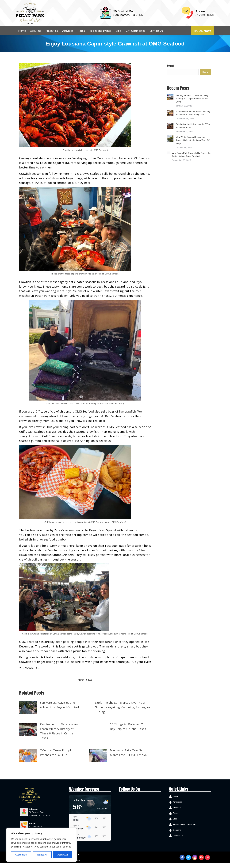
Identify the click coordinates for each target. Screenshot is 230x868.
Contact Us (178, 836)
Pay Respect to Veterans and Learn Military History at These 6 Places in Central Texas (60, 731)
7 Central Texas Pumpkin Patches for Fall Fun (57, 753)
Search (171, 66)
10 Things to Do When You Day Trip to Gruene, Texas (128, 727)
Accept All (63, 855)
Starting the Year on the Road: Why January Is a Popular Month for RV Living (192, 99)
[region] (42, 845)
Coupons (177, 830)
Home (176, 796)
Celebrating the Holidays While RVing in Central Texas (193, 126)
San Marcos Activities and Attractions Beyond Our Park (60, 705)
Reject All (42, 855)
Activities (177, 808)
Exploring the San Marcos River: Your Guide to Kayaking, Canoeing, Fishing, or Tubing (123, 707)
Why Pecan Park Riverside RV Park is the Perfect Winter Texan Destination (191, 155)
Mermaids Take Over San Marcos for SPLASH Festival (129, 753)
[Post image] (28, 708)
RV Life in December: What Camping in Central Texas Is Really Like (193, 113)
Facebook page (50, 668)
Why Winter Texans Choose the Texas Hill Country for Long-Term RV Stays (193, 140)
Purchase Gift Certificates (185, 824)
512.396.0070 (205, 15)
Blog (175, 819)
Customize (21, 855)
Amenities (178, 802)
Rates (176, 813)
